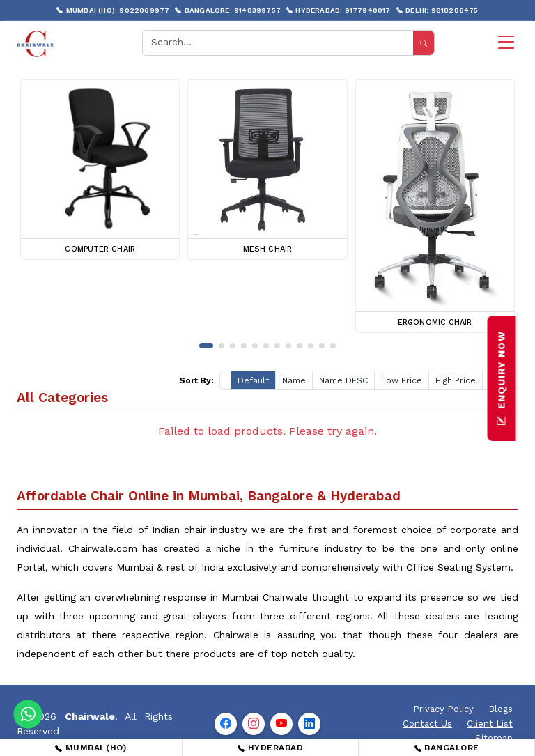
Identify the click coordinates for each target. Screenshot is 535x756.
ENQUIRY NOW (502, 378)
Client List (490, 724)
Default (253, 380)
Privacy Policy (443, 709)
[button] (206, 346)
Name (294, 380)
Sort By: (196, 380)
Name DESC (343, 380)
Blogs (501, 709)
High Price (456, 380)
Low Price (402, 380)
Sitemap (494, 738)
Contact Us (427, 724)
